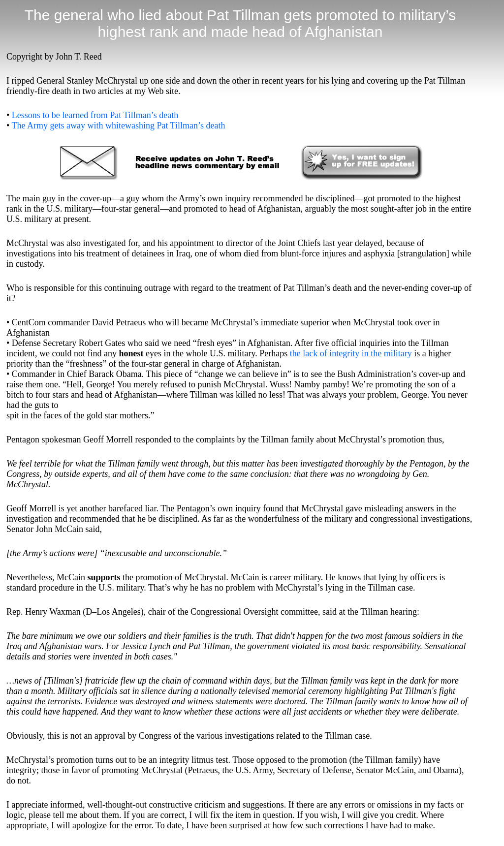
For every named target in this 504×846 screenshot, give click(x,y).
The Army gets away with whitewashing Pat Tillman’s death (118, 125)
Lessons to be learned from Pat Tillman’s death (95, 115)
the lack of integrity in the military (351, 353)
